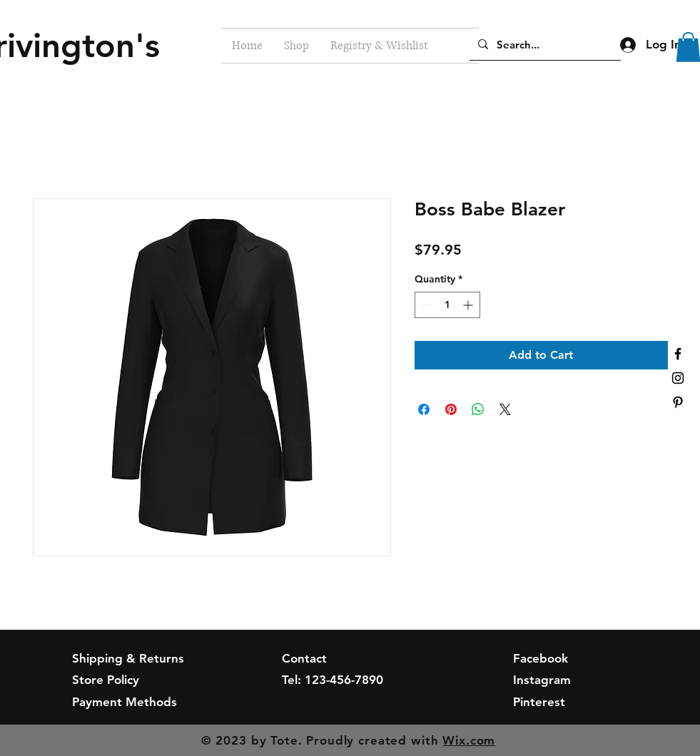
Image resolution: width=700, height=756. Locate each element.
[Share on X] (505, 409)
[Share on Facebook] (424, 409)
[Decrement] (426, 305)
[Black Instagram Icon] (678, 378)
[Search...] (544, 44)
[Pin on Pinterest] (451, 409)
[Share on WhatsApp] (478, 409)
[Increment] (469, 305)
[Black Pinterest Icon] (678, 402)
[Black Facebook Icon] (678, 354)
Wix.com (469, 740)
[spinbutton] (447, 305)
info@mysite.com (330, 702)
